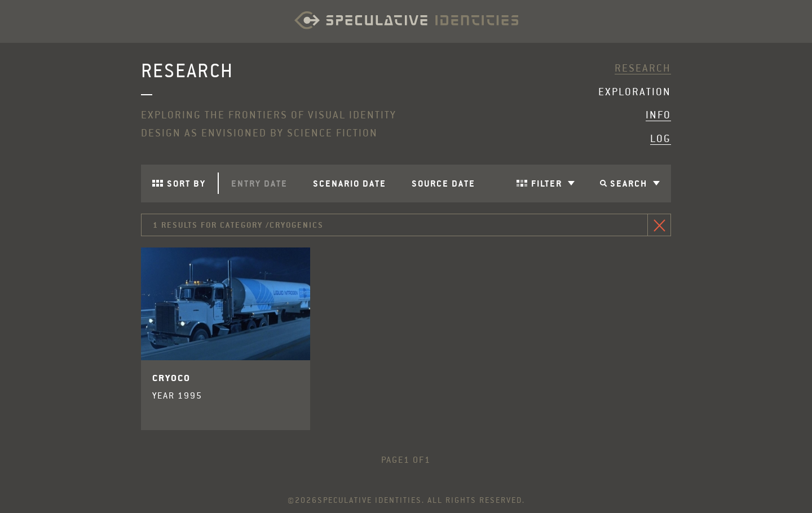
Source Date (443, 183)
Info (658, 115)
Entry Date (259, 183)
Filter (553, 183)
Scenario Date (350, 183)
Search (635, 183)
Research (643, 68)
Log (661, 139)
